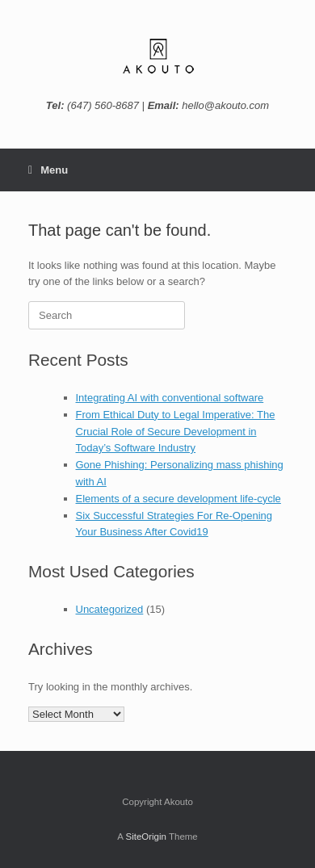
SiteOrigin (146, 837)
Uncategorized (110, 609)
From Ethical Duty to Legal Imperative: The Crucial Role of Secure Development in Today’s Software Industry (176, 432)
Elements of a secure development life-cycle (178, 499)
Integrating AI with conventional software (170, 398)
